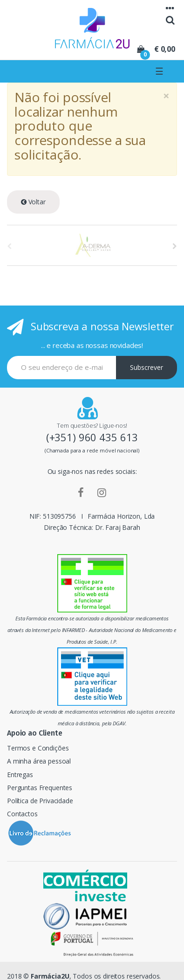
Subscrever (147, 367)
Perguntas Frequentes (40, 788)
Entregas (20, 775)
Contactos (22, 814)
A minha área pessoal (39, 761)
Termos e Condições (38, 748)
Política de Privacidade (40, 801)
